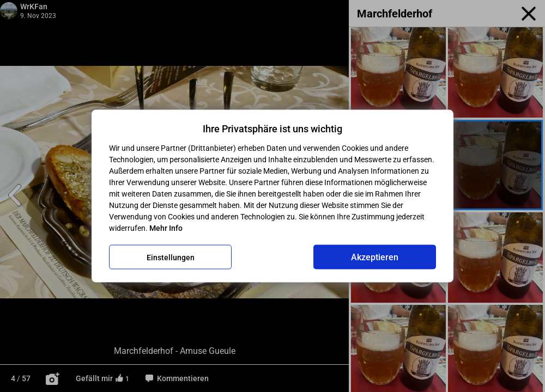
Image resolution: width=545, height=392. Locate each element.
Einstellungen (171, 257)
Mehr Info (166, 228)
